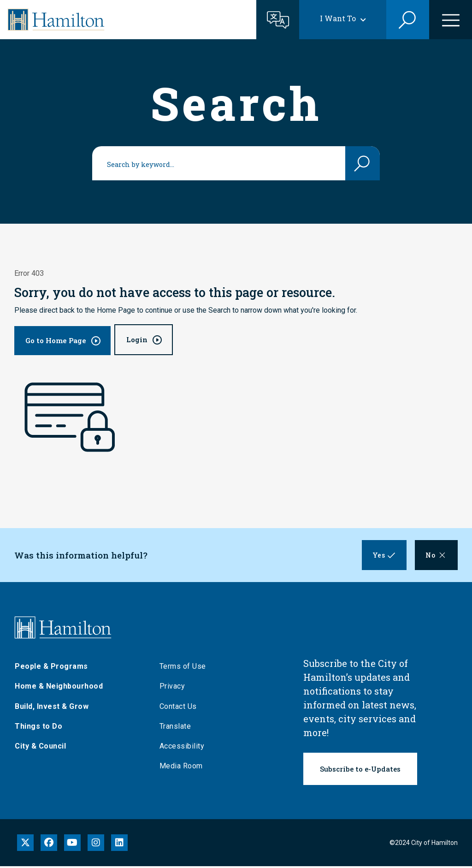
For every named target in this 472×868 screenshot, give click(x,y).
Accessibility (182, 747)
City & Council (40, 747)
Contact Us (178, 708)
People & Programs (51, 668)
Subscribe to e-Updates (360, 770)
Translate (175, 728)
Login (137, 339)
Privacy (172, 688)
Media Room (181, 767)
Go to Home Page (56, 340)
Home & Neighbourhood (59, 688)
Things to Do (38, 728)
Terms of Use (183, 668)
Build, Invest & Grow (52, 708)
